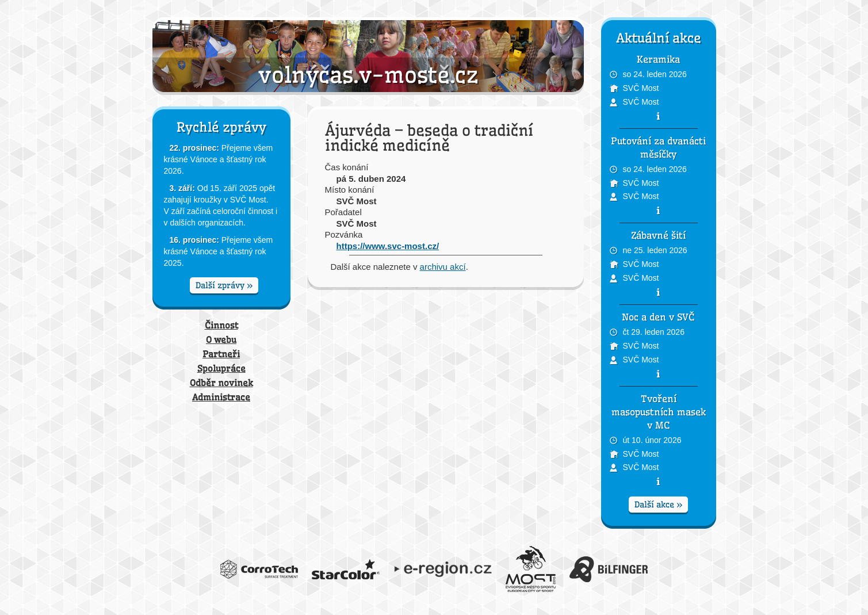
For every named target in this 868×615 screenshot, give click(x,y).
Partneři (221, 354)
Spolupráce (221, 368)
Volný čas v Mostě (368, 56)
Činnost (221, 325)
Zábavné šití (658, 235)
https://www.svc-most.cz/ (388, 246)
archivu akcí (443, 267)
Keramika (658, 59)
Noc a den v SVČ (658, 317)
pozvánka (658, 116)
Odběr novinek (221, 383)
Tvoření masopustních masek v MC (659, 412)
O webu (221, 340)
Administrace (221, 397)
